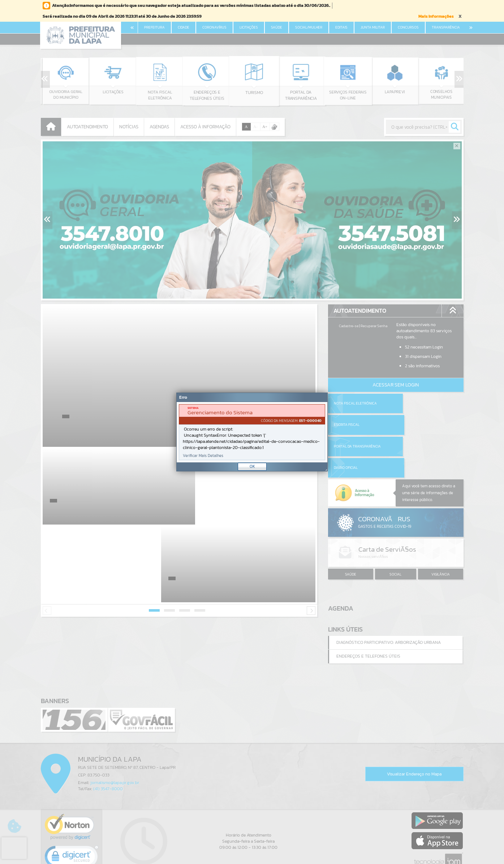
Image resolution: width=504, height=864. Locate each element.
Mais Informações (436, 16)
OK (252, 466)
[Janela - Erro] (252, 432)
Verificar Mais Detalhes (203, 456)
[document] (252, 432)
